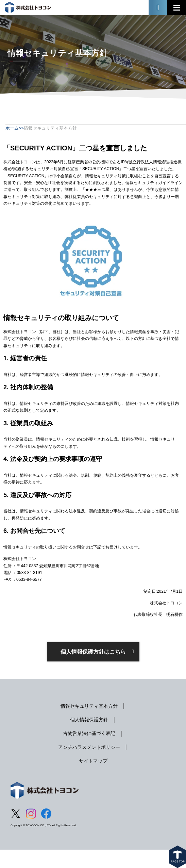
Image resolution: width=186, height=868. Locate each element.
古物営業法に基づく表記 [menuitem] (89, 733)
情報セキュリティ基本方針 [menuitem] (89, 706)
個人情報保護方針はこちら (93, 652)
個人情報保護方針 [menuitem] (89, 720)
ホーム (12, 128)
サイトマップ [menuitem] (93, 761)
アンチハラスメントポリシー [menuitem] (89, 747)
